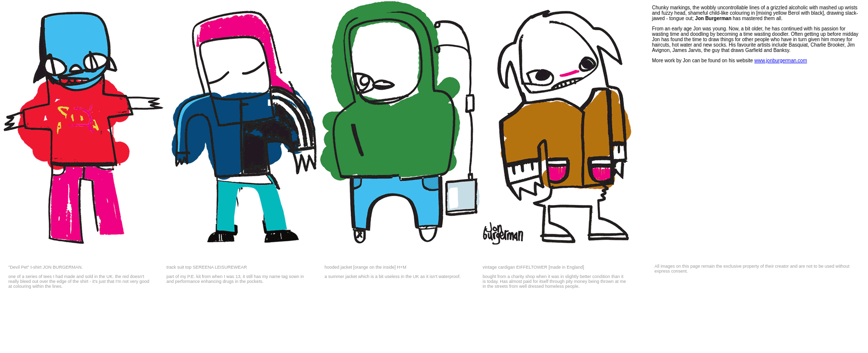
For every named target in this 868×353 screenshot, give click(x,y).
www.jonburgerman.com (780, 61)
